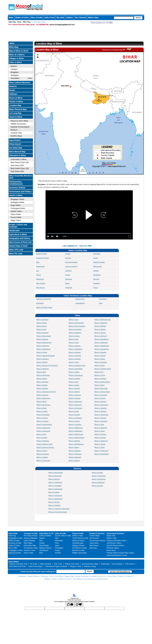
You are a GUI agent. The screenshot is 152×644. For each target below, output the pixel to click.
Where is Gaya (74, 320)
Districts (13, 86)
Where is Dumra (42, 451)
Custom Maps (95, 536)
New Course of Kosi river (21, 242)
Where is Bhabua (42, 388)
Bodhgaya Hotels (17, 202)
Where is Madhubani (75, 431)
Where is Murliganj (101, 336)
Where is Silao (99, 424)
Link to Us (69, 579)
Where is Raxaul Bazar (102, 392)
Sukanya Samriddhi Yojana (116, 541)
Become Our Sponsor (82, 576)
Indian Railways (29, 541)
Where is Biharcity (42, 395)
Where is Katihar (74, 392)
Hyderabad (59, 541)
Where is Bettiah (42, 385)
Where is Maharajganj (76, 434)
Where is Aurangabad (44, 336)
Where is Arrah (41, 329)
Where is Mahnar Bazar (76, 438)
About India (13, 533)
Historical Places (78, 541)
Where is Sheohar (100, 418)
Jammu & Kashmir (71, 266)
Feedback (47, 579)
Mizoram (96, 279)
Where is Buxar (42, 408)
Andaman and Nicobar (43, 299)
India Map (12, 22)
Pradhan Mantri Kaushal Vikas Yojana (120, 553)
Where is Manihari (75, 451)
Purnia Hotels (16, 217)
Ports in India (28, 553)
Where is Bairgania (43, 346)
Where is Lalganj (74, 421)
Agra (57, 538)
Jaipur (57, 546)
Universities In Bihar (19, 159)
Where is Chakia (42, 411)
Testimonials (22, 576)
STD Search (130, 564)
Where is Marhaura (75, 454)
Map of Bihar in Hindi (19, 51)
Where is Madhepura (76, 428)
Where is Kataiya (74, 388)
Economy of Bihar (17, 188)
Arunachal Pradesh (42, 258)
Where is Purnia (100, 375)
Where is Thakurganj (101, 451)
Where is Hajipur (74, 336)
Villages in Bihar (17, 58)
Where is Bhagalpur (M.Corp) (46, 392)
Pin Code (33, 564)
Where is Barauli (42, 362)
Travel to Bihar (16, 117)
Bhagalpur (15, 72)
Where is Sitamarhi (101, 428)
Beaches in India (78, 550)
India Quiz (93, 548)
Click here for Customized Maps (112, 50)
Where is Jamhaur (75, 359)
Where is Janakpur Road (77, 365)
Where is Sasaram (100, 408)
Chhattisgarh (40, 266)
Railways (13, 94)
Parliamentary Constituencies (16, 183)
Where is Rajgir (99, 385)
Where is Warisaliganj (102, 454)
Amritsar (58, 553)
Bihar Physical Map (18, 109)
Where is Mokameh (101, 323)
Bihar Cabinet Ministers (20, 83)
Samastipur (15, 78)
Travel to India (78, 533)
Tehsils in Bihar (16, 102)
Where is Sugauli (100, 438)
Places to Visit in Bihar (19, 121)
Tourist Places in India (80, 538)
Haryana (68, 258)
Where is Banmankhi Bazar (45, 356)
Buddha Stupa (16, 136)
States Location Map (78, 250)
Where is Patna (99, 365)
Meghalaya (97, 275)
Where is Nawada (100, 352)
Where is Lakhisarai (75, 418)
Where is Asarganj (42, 333)
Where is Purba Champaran (58, 512)
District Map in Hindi (18, 246)
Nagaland (97, 283)
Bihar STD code (16, 250)
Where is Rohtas (97, 473)
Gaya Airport (15, 140)
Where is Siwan (100, 431)
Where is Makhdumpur (76, 444)
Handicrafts (14, 231)
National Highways (30, 538)
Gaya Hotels (16, 205)
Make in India (112, 538)
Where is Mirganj (74, 461)
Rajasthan (69, 279)
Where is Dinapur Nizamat (45, 447)
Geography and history (20, 238)
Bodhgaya (15, 75)
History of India (14, 541)
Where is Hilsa (73, 339)
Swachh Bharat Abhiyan (115, 546)
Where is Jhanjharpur (76, 375)
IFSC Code (58, 564)
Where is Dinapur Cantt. (44, 444)
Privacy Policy (112, 576)
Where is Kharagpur (75, 402)
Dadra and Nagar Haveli (44, 307)
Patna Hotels (16, 214)
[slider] (89, 233)
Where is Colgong (42, 421)
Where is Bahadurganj (44, 342)
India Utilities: (14, 562)
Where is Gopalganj (75, 329)
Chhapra (14, 69)
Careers (54, 579)
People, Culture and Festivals (18, 226)
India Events (94, 543)
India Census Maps (36, 566)
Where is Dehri (41, 434)
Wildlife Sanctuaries (18, 124)
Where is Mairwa (74, 441)
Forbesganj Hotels (18, 208)
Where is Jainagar (75, 352)
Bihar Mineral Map (17, 152)
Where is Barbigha (43, 369)
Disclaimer (44, 576)
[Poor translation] (79, 605)
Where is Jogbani (74, 379)
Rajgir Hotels (16, 220)
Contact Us (129, 576)
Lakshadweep (80, 303)
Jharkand (68, 271)
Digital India (111, 536)
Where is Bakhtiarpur (43, 349)
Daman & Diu (80, 299)
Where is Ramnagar (101, 388)
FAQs (51, 576)
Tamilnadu (69, 288)
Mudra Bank (111, 550)
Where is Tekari (100, 447)
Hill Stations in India (79, 548)
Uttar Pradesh (41, 283)
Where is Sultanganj (101, 441)
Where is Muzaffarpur (101, 339)
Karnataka (97, 254)
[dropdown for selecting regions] (100, 22)
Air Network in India (31, 548)
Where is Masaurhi (75, 457)
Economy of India (15, 543)
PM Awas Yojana (113, 548)
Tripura (38, 275)
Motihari (14, 66)
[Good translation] (70, 605)
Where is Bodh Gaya (43, 405)
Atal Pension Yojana (114, 543)
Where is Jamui (74, 362)
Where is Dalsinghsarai (44, 424)
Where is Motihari (100, 326)
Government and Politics (20, 192)
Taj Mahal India (78, 543)
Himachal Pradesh (71, 262)
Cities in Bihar (16, 62)
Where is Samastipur (101, 405)
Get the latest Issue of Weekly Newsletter (95, 579)
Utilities (69, 17)
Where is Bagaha (42, 339)
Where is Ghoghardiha (76, 323)
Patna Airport (15, 144)
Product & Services (97, 533)
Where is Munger (100, 333)
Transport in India (31, 533)
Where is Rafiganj (100, 379)
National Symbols (15, 553)
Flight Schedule (45, 564)
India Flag (12, 536)
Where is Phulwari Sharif (103, 369)
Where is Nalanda (54, 505)
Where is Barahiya (43, 359)
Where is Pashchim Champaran (59, 509)
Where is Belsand (42, 382)
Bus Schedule (117, 564)
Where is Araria (42, 323)
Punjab (68, 275)
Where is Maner (74, 447)
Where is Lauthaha (75, 424)
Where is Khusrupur (75, 405)
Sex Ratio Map (16, 148)
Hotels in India (77, 536)
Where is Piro (99, 372)
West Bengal (40, 288)
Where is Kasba (74, 385)
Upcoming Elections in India (117, 555)
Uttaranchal (40, 279)
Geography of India (15, 538)
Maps (11, 17)
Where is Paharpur (101, 362)
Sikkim (67, 283)
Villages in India (76, 566)
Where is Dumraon (43, 454)
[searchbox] (124, 18)
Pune (57, 543)
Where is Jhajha (74, 372)
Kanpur (58, 550)
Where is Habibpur (75, 333)
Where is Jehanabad (75, 369)
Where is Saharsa (100, 402)
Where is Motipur (100, 329)
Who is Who (13, 548)
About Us (121, 576)
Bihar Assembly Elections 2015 (21, 177)
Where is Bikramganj (43, 398)
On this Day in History (97, 541)
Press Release (78, 579)
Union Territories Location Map (78, 296)
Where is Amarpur (42, 320)
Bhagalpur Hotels (17, 199)
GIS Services (94, 538)
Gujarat (68, 254)
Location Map (15, 105)
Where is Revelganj (101, 395)
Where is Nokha (100, 359)
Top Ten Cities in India (63, 536)
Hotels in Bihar (16, 195)
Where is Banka (42, 352)
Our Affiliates (59, 576)
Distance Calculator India (18, 564)
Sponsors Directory (34, 576)
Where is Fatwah (42, 457)
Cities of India (36, 17)
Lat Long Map (15, 113)
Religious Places (78, 546)
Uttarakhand (44, 550)
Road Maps (105, 564)
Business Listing (90, 566)
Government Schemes (115, 533)
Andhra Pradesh (41, 254)
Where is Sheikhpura (101, 415)
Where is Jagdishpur (75, 349)
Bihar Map (27, 22)
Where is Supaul (100, 444)
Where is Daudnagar (43, 431)
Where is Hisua (74, 342)
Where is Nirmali (100, 356)
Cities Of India (60, 533)
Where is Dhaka (42, 438)
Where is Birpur (42, 402)
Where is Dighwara (43, 441)
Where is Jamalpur (75, 356)
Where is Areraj (42, 326)
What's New (93, 17)
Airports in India (29, 550)
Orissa (96, 288)
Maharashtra (98, 266)
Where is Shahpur (100, 411)
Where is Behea (42, 379)
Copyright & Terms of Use (98, 576)
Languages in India (15, 550)
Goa (37, 271)
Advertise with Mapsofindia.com (120, 572)
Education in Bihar (18, 155)
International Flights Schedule (56, 566)
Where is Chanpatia (43, 415)
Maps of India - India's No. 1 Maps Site (11, 7)
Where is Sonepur (100, 434)
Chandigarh (40, 303)
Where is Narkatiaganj (102, 346)
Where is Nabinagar (101, 342)
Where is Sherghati (101, 421)
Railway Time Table (72, 564)
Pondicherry (103, 299)
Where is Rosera (100, 398)
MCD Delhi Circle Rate (17, 566)
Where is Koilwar (74, 415)
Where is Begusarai (43, 375)
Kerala (96, 258)
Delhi (101, 303)
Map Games (94, 546)
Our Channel (80, 17)
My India (60, 17)
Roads (12, 90)
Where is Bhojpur (54, 479)
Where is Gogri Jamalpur (77, 326)
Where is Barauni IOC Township (47, 365)
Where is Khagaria (75, 395)
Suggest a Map (69, 576)
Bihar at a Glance (17, 55)
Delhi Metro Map (30, 546)
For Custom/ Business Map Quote (22, 25)
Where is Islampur (75, 346)
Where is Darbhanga (43, 428)
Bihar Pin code (16, 254)
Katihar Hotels (16, 211)
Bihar (12, 43)
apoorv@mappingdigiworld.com (62, 25)
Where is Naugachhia (101, 349)
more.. (30, 78)
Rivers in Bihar (16, 98)
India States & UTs (46, 533)
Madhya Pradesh (99, 262)
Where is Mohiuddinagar (102, 320)
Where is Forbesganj (43, 461)
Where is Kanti (73, 382)
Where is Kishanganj (75, 408)
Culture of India (14, 546)
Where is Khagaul (75, 398)
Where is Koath (74, 411)
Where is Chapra (42, 418)
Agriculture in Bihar (18, 234)
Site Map (61, 579)
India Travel (50, 17)
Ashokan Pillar (16, 133)
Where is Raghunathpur (102, 382)
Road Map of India (30, 536)
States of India (22, 17)
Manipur (96, 271)
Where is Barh (41, 372)
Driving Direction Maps (90, 564)
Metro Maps (28, 543)
